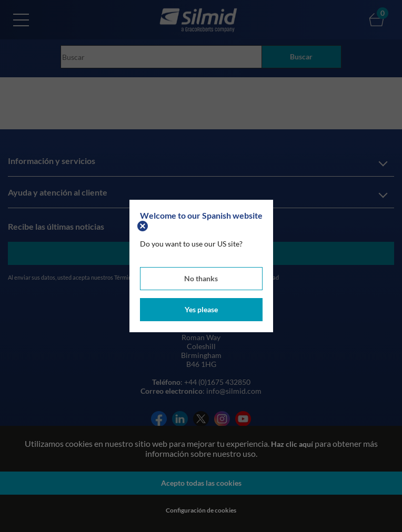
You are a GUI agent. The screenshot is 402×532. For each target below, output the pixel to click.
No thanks (201, 278)
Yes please (201, 309)
